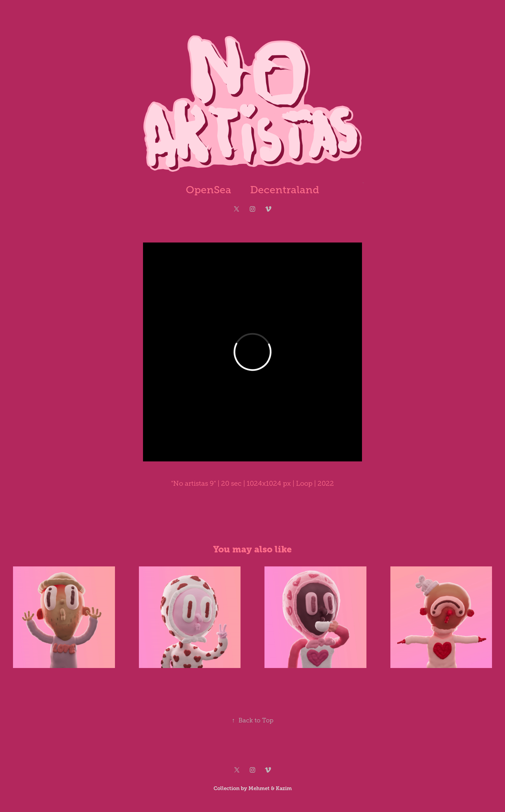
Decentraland (285, 190)
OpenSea (209, 190)
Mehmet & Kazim (270, 788)
